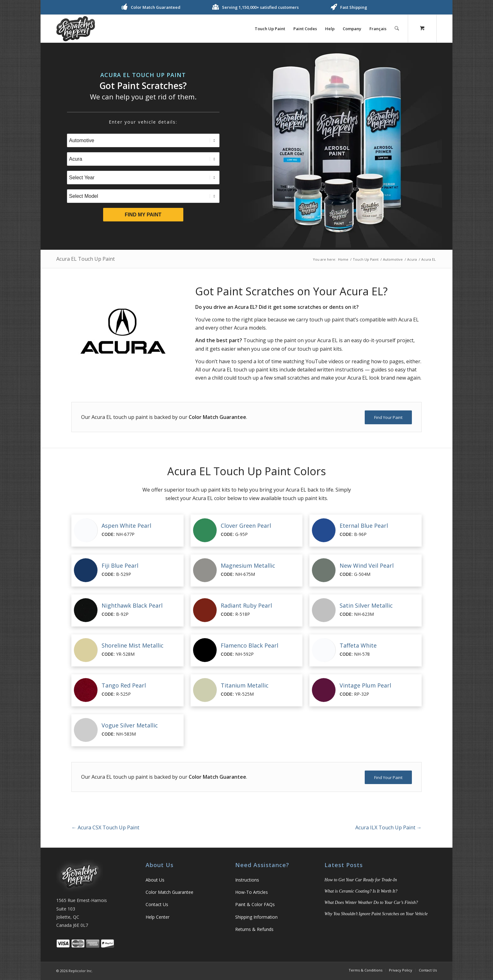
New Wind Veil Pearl (367, 565)
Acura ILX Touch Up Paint (388, 827)
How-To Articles (252, 892)
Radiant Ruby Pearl (246, 605)
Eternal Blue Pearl (364, 526)
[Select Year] (143, 178)
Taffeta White (358, 645)
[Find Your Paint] (388, 417)
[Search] (397, 29)
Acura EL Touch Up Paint (86, 259)
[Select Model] (143, 196)
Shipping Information (256, 917)
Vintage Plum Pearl (365, 685)
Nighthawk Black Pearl (132, 605)
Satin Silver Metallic (366, 605)
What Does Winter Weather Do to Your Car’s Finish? (371, 902)
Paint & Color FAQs (255, 904)
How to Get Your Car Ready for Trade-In (361, 880)
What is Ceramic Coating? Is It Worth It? (361, 891)
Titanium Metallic (245, 685)
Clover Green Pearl (246, 526)
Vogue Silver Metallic (130, 725)
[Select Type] (143, 140)
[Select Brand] (143, 159)
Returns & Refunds (254, 929)
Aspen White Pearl (126, 526)
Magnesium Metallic (248, 565)
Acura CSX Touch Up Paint (105, 827)
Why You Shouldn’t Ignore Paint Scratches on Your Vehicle (376, 914)
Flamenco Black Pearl (249, 645)
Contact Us (157, 904)
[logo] (76, 29)
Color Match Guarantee (169, 892)
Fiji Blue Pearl (120, 565)
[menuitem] (270, 29)
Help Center (158, 917)
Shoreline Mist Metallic (133, 645)
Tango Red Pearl (124, 685)
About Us (155, 880)
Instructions (247, 880)
